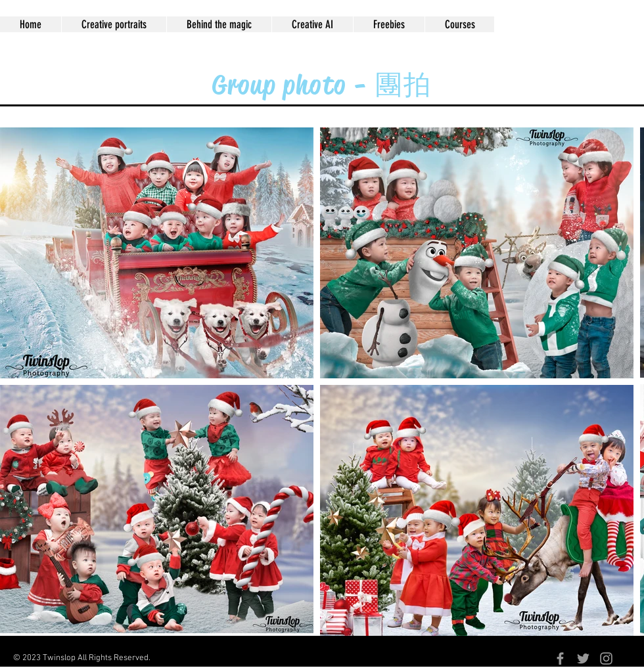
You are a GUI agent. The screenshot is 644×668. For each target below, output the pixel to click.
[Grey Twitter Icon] (583, 658)
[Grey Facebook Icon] (560, 658)
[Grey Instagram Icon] (606, 658)
